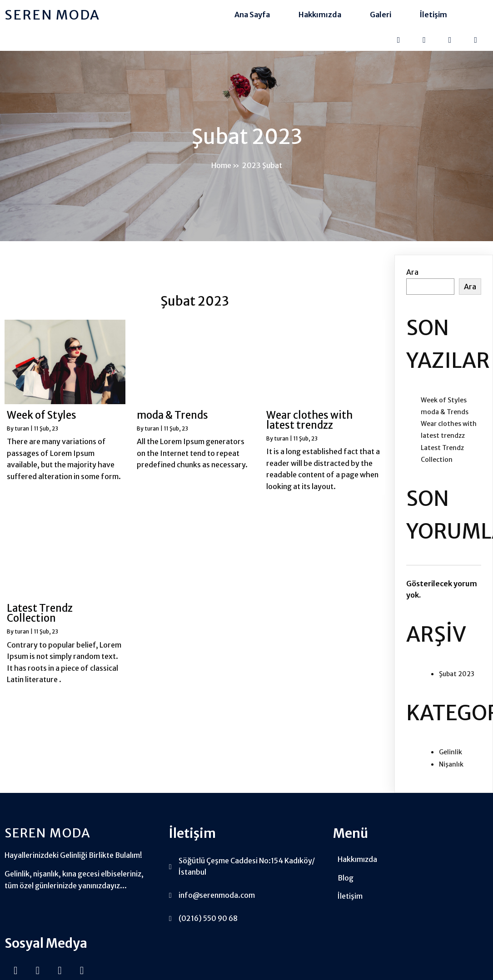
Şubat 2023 (457, 682)
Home (221, 170)
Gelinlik (451, 760)
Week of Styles (444, 408)
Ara (412, 280)
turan (22, 436)
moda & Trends (445, 420)
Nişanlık (451, 772)
